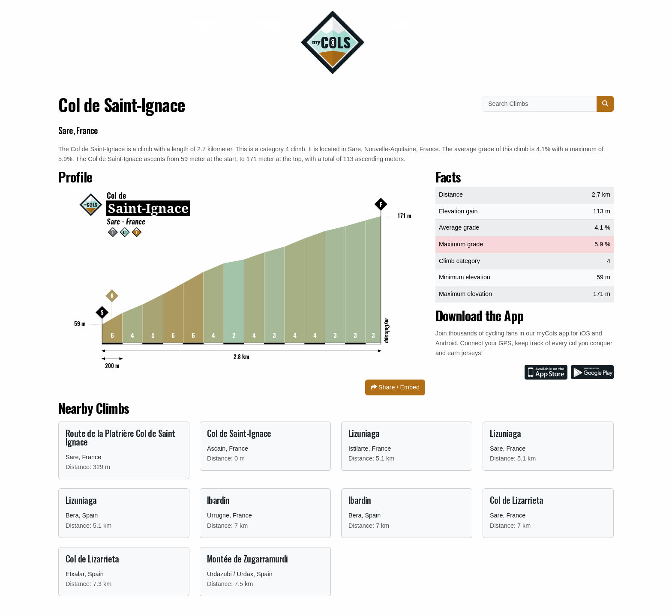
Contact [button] (145, 25)
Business (265, 25)
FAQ (435, 25)
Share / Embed (395, 387)
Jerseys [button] (205, 25)
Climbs (396, 25)
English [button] (520, 25)
